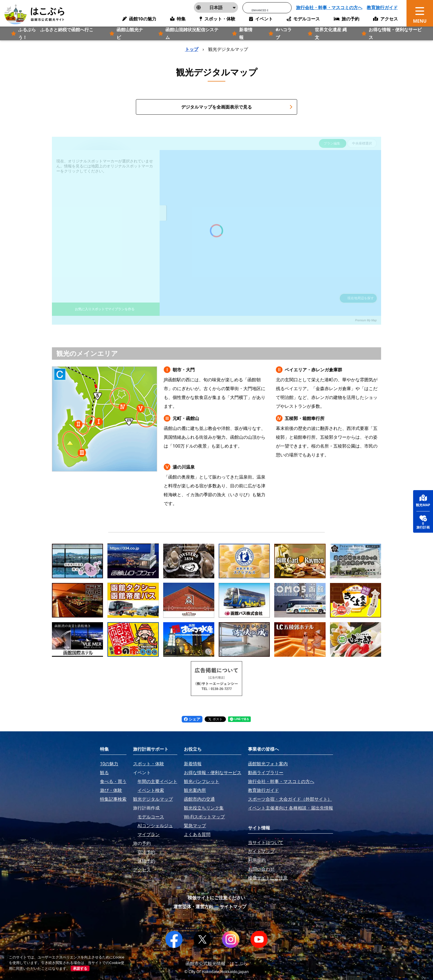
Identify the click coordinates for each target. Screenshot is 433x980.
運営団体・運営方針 (193, 907)
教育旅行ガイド (382, 7)
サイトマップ (233, 907)
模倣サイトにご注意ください (216, 898)
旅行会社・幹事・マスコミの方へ (329, 7)
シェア (192, 719)
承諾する (80, 968)
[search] (260, 10)
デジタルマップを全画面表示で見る (237, 107)
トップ (192, 49)
